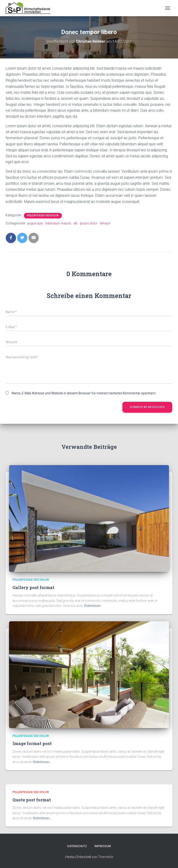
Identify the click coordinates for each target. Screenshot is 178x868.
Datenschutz (77, 846)
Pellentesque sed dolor (43, 215)
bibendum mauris (58, 223)
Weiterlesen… (93, 606)
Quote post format (32, 800)
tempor (105, 223)
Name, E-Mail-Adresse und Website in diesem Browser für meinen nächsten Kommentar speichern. (84, 393)
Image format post (32, 743)
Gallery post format (33, 587)
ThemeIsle (106, 857)
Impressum (103, 846)
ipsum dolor (89, 223)
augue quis (35, 223)
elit (75, 223)
